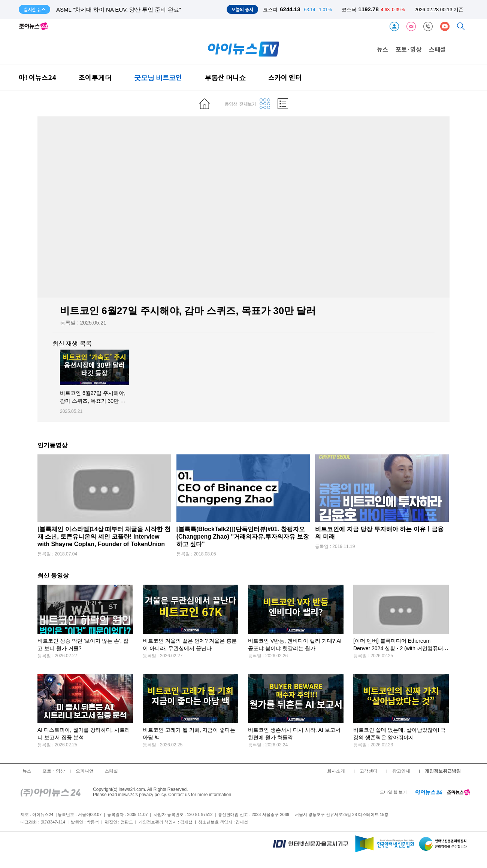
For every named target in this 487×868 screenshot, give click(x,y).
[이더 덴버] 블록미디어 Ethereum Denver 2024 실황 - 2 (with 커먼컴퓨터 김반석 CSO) (398, 648)
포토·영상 (409, 49)
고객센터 (369, 771)
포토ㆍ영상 (54, 771)
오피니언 (85, 771)
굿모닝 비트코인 (158, 77)
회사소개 (336, 771)
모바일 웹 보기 (393, 792)
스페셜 (437, 49)
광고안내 (401, 771)
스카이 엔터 (285, 77)
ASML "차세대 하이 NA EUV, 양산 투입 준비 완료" (119, 10)
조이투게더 (95, 77)
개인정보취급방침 (443, 771)
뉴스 (382, 49)
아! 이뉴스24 (37, 77)
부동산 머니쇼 (225, 77)
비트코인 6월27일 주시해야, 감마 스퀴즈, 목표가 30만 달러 (93, 401)
